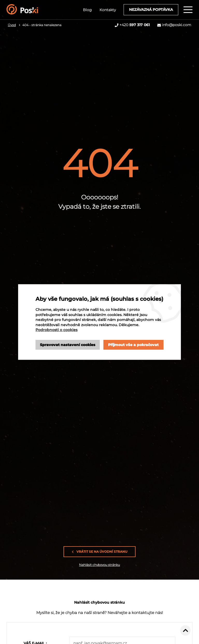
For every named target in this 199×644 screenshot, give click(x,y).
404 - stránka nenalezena (42, 25)
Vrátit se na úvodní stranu (99, 552)
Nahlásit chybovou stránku (99, 565)
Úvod (12, 25)
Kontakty (108, 10)
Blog (87, 10)
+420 (135, 25)
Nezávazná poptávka (151, 10)
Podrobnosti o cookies (56, 330)
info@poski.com (177, 25)
